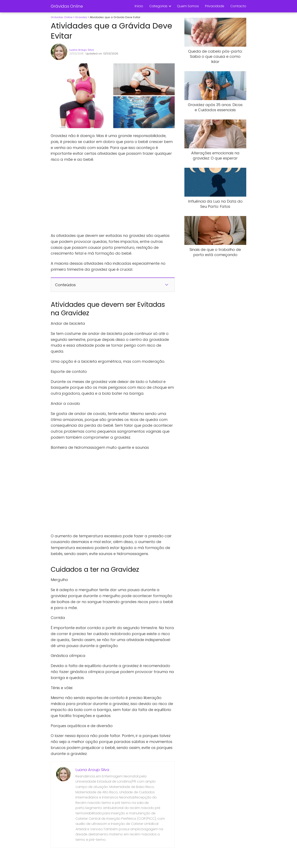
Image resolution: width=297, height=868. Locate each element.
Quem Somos (188, 6)
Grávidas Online (67, 6)
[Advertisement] (113, 198)
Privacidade (215, 6)
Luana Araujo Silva (82, 50)
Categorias (158, 6)
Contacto (238, 6)
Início (139, 6)
